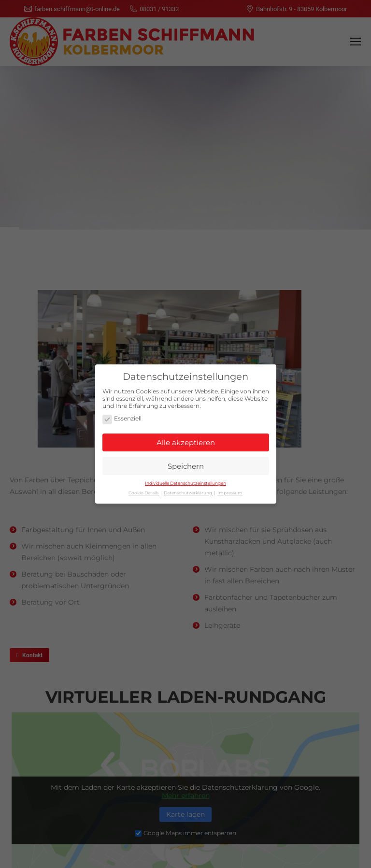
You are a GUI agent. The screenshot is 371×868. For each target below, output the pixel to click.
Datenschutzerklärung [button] (188, 490)
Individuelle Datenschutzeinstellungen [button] (185, 480)
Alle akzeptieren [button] (186, 440)
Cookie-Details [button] (144, 490)
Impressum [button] (230, 490)
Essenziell (122, 416)
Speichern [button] (186, 463)
